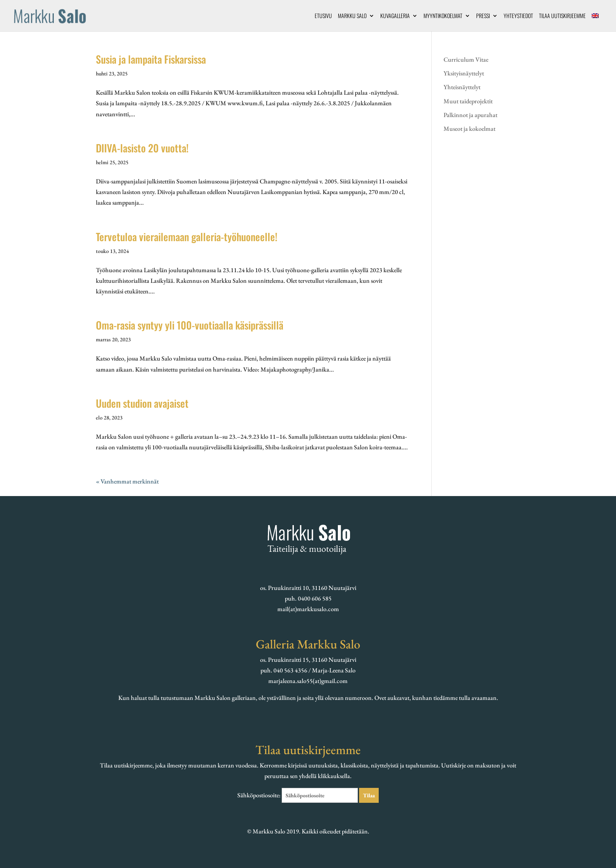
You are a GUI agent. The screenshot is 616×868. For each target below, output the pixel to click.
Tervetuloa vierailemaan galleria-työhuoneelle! (187, 237)
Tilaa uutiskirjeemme (562, 16)
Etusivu (323, 16)
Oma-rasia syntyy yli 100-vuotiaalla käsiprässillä (190, 325)
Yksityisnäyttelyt (464, 73)
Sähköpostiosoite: (298, 795)
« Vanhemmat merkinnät (127, 481)
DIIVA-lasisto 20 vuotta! (142, 148)
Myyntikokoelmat (443, 16)
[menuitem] (595, 22)
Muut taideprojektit (468, 101)
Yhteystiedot (518, 16)
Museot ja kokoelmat (469, 129)
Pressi (483, 16)
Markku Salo (352, 16)
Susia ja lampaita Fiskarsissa (151, 59)
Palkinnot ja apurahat (470, 115)
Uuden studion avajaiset (142, 403)
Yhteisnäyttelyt (462, 87)
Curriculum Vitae (466, 60)
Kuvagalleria (395, 16)
